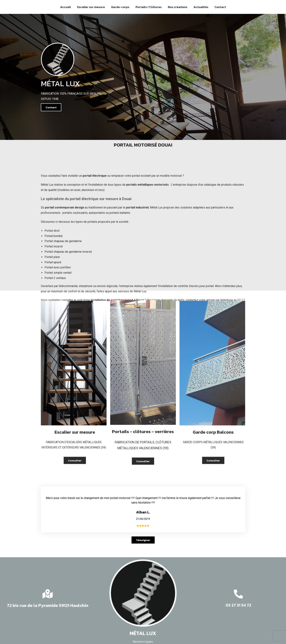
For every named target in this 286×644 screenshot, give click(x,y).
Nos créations (178, 7)
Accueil (66, 7)
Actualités (201, 7)
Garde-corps (120, 7)
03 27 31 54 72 (238, 605)
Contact (220, 7)
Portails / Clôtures (149, 7)
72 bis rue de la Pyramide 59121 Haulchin (48, 605)
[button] (51, 107)
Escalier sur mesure (91, 7)
